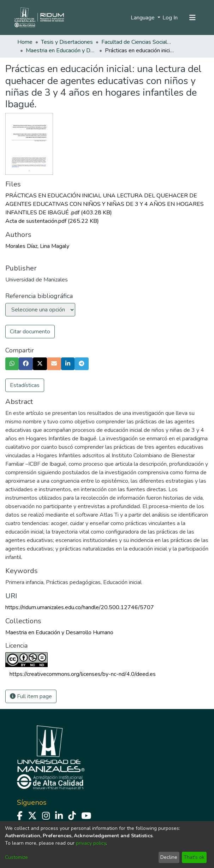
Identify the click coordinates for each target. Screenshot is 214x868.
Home (25, 42)
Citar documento (30, 332)
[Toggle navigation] (192, 18)
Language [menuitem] (143, 18)
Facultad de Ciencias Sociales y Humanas (137, 42)
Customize (16, 857)
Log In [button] (170, 18)
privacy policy (91, 843)
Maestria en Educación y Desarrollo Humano (61, 50)
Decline (169, 857)
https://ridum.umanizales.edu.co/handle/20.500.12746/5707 (80, 607)
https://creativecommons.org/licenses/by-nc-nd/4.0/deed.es (83, 674)
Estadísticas (25, 385)
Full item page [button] (31, 696)
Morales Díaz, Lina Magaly (37, 246)
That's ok (194, 857)
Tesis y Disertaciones (67, 42)
